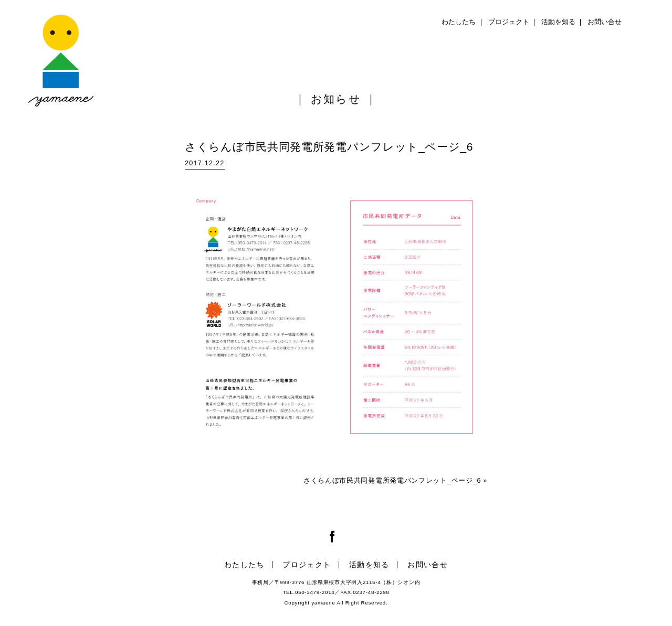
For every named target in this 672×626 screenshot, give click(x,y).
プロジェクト (509, 22)
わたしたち (459, 22)
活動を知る (558, 22)
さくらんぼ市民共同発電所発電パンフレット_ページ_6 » (395, 481)
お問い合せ (605, 22)
